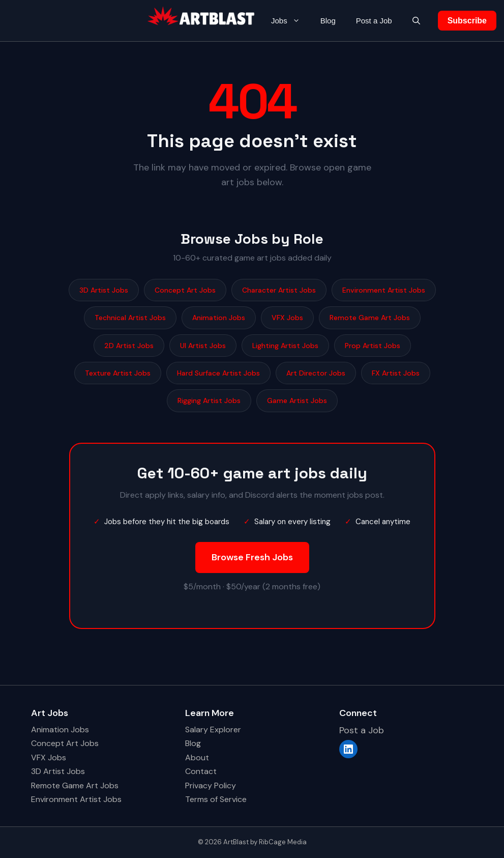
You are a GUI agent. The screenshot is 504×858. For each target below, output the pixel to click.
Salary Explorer (213, 730)
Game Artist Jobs (297, 401)
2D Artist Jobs (129, 346)
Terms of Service (216, 799)
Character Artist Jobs (279, 290)
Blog (328, 21)
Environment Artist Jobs (384, 290)
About (197, 757)
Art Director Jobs (316, 373)
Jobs (291, 21)
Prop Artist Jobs (373, 346)
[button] (416, 21)
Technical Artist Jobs (130, 318)
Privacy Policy (211, 785)
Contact (201, 771)
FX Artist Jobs (396, 373)
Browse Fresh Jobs (252, 557)
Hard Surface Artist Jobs (218, 373)
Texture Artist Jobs (118, 373)
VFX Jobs (287, 318)
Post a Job (374, 21)
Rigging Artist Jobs (209, 401)
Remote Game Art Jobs (370, 318)
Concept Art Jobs (185, 290)
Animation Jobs (219, 318)
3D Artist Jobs (104, 290)
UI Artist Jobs (203, 346)
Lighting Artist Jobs (285, 346)
